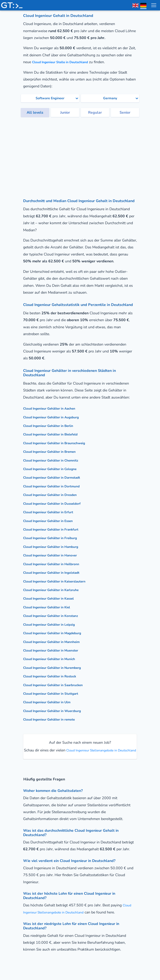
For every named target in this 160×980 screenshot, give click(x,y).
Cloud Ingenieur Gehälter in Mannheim (56, 642)
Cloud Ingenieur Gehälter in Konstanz (55, 616)
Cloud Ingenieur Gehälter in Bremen (54, 452)
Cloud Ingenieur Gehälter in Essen (52, 521)
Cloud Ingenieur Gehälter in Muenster (56, 650)
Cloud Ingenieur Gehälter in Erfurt (52, 512)
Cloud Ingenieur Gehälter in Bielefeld (55, 434)
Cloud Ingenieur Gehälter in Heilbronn (56, 564)
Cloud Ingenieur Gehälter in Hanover (55, 555)
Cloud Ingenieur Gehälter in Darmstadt (57, 477)
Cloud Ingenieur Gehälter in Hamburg (56, 547)
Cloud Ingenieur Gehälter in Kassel (53, 598)
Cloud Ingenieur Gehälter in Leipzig (53, 624)
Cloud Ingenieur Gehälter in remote (54, 719)
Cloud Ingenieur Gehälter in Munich (53, 659)
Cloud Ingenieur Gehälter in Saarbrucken (58, 685)
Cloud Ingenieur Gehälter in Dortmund (56, 486)
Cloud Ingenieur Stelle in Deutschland (65, 62)
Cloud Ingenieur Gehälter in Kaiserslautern (60, 581)
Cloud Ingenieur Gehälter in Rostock (54, 676)
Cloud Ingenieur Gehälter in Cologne (54, 469)
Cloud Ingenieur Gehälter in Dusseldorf (57, 503)
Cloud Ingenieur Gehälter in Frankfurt (55, 529)
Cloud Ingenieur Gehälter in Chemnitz (55, 460)
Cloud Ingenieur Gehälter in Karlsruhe (56, 590)
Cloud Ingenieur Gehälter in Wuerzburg (57, 711)
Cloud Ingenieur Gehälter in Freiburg (55, 538)
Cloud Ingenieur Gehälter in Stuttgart (55, 693)
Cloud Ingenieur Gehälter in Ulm (51, 702)
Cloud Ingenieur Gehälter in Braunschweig (59, 443)
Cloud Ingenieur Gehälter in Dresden (55, 495)
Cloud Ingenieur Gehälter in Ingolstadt (56, 572)
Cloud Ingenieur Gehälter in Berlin (52, 426)
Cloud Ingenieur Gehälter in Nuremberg (57, 668)
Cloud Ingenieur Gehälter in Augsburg (56, 417)
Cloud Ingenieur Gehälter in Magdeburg (57, 633)
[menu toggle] (154, 5)
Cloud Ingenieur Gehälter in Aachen (54, 408)
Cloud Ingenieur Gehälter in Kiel (51, 607)
